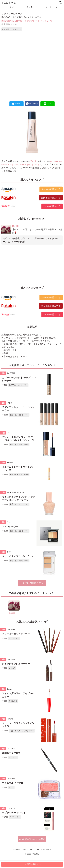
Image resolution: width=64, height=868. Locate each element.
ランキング (32, 7)
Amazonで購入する (51, 189)
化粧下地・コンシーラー (12, 29)
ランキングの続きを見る (32, 583)
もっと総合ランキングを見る (32, 839)
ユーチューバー (53, 7)
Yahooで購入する (52, 206)
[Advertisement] (32, 68)
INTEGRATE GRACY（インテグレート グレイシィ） (27, 21)
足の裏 (33, 161)
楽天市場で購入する (51, 198)
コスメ (11, 7)
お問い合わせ (46, 850)
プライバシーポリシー (30, 850)
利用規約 (16, 850)
